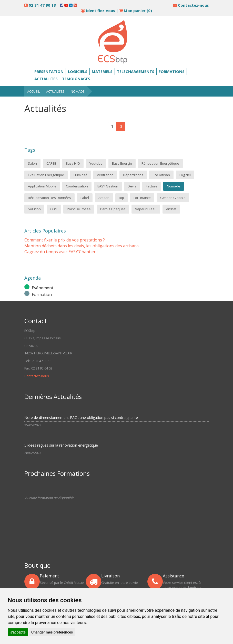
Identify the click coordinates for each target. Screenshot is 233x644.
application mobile (42, 186)
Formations (172, 71)
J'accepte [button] (18, 632)
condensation (77, 186)
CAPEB (51, 163)
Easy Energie (122, 163)
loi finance (142, 198)
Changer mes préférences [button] (52, 632)
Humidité (80, 175)
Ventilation (105, 175)
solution (34, 209)
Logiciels (78, 71)
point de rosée (79, 209)
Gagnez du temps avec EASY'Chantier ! (61, 252)
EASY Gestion (108, 186)
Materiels (102, 71)
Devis (132, 186)
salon (32, 163)
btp (121, 198)
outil (54, 209)
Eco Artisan (161, 175)
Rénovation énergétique (160, 163)
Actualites (46, 79)
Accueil (33, 91)
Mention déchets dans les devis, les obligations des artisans (82, 246)
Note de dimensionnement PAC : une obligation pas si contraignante (81, 418)
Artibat (171, 209)
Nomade (78, 91)
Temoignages (76, 79)
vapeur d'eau (146, 209)
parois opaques (113, 209)
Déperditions (133, 175)
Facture (152, 186)
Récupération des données (49, 198)
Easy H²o (73, 163)
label (85, 198)
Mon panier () (136, 10)
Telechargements (136, 71)
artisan (104, 198)
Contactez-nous (193, 5)
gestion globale (173, 198)
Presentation (49, 71)
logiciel (185, 175)
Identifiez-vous (100, 10)
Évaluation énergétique (46, 175)
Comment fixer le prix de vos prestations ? (65, 240)
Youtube (96, 163)
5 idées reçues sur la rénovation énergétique (61, 445)
